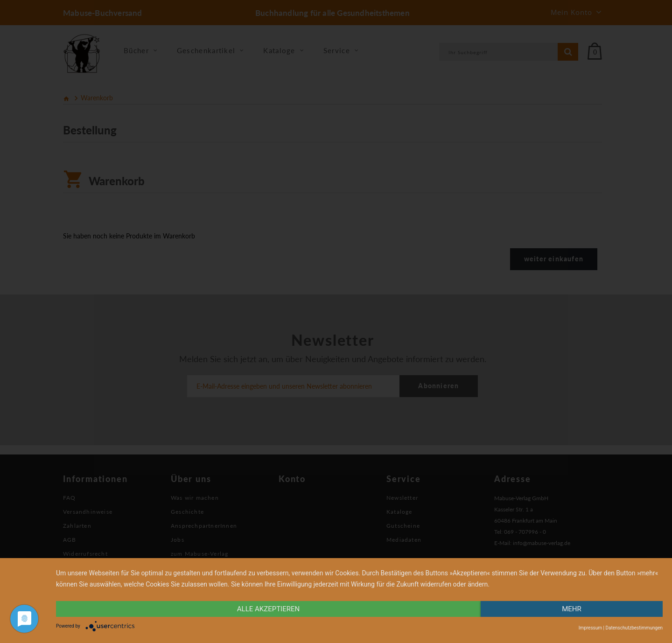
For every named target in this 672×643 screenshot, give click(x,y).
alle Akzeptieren (268, 609)
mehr (572, 609)
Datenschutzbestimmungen (634, 628)
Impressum (590, 628)
